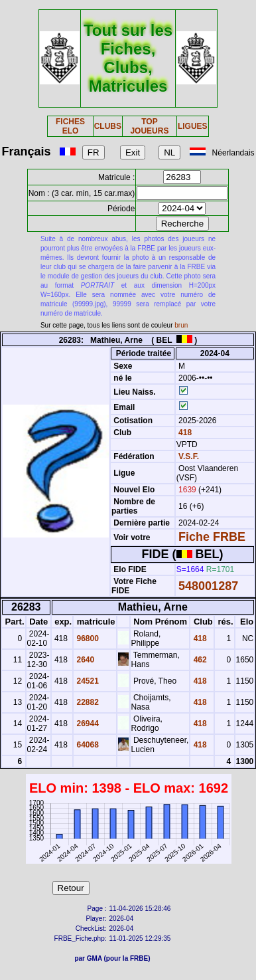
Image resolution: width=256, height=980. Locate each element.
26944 (87, 724)
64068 (87, 745)
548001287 (208, 586)
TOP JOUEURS (149, 126)
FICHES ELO (70, 126)
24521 (87, 681)
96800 (87, 638)
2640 (84, 660)
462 (199, 660)
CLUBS (108, 126)
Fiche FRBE (212, 537)
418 (184, 433)
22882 (87, 702)
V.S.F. (189, 456)
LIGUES (193, 126)
